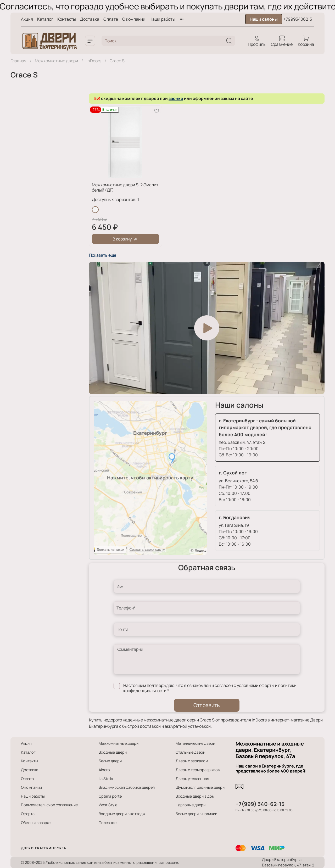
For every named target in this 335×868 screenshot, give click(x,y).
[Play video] (207, 328)
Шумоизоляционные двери (200, 787)
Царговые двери (191, 805)
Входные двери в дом (195, 796)
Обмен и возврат (36, 823)
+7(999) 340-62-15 (260, 804)
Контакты (67, 19)
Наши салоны (264, 19)
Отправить (207, 705)
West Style (108, 805)
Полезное (108, 823)
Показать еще (103, 255)
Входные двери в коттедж (122, 814)
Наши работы (162, 19)
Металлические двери (195, 743)
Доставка (90, 19)
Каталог (45, 19)
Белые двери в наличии (196, 814)
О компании (134, 19)
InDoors (94, 61)
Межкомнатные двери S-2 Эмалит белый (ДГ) (125, 187)
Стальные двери (190, 752)
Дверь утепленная (192, 779)
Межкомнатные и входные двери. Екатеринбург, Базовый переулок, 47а (270, 750)
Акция (27, 19)
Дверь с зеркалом (192, 761)
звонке (176, 98)
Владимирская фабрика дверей (127, 787)
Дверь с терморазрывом (198, 770)
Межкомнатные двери (56, 61)
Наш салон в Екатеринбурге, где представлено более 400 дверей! (271, 768)
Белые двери (110, 761)
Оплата (111, 19)
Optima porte (110, 796)
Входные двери (113, 752)
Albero (104, 770)
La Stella (106, 779)
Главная (18, 61)
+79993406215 (298, 19)
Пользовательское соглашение (49, 805)
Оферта (28, 814)
